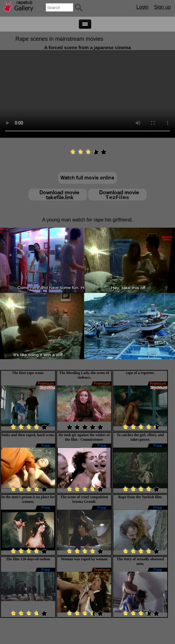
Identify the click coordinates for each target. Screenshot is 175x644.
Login (142, 7)
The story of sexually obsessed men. (140, 561)
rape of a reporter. (140, 373)
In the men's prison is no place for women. (28, 499)
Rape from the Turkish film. (140, 497)
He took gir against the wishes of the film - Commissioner (84, 437)
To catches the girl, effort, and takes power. (140, 437)
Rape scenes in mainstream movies (59, 39)
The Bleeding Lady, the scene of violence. (84, 375)
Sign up (162, 7)
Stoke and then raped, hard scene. (28, 435)
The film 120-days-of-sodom (28, 559)
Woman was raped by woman (84, 559)
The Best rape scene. (28, 373)
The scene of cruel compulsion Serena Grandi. (84, 499)
